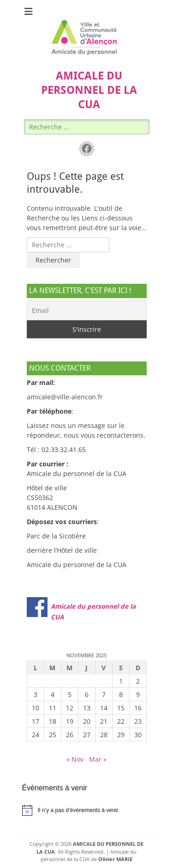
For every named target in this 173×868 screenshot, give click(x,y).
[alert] (87, 810)
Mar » (98, 759)
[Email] (87, 310)
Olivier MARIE (115, 859)
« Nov (75, 759)
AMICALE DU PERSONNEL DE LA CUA (89, 90)
